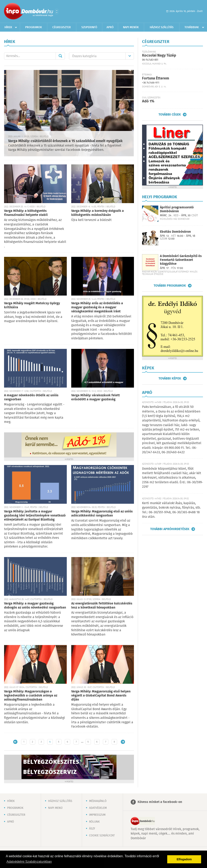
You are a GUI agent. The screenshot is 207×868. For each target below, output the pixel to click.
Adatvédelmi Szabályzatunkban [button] (29, 862)
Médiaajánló (98, 801)
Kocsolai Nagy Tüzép (159, 56)
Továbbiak (192, 27)
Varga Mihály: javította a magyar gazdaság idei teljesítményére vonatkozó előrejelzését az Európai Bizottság (35, 516)
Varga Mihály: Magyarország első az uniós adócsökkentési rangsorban (102, 514)
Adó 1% (148, 101)
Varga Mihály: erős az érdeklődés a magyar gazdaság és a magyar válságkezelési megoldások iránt (97, 307)
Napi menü (55, 808)
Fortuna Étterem (156, 78)
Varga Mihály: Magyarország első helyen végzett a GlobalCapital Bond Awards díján (101, 696)
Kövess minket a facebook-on (160, 802)
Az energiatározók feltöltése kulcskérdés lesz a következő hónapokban (102, 606)
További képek (170, 378)
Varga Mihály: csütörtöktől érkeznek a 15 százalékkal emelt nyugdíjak (65, 141)
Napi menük (131, 27)
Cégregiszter (62, 27)
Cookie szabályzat (102, 836)
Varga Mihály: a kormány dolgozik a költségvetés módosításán (98, 213)
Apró (110, 27)
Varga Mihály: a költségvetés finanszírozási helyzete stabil (26, 213)
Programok (34, 27)
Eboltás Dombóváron (175, 232)
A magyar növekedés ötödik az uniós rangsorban (31, 397)
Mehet (60, 56)
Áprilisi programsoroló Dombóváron (177, 209)
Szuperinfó (89, 27)
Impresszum (97, 815)
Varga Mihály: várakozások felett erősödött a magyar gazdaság (95, 397)
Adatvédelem (98, 808)
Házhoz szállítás (162, 27)
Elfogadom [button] (184, 859)
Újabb (15, 742)
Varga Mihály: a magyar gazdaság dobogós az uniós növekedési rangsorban (35, 606)
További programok (170, 286)
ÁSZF (92, 829)
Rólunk (94, 822)
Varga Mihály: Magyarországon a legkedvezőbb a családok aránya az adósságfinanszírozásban (31, 696)
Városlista (57, 12)
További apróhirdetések (170, 529)
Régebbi (123, 742)
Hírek (8, 27)
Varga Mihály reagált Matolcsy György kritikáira (32, 305)
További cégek (170, 115)
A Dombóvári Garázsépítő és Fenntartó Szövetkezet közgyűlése (181, 260)
